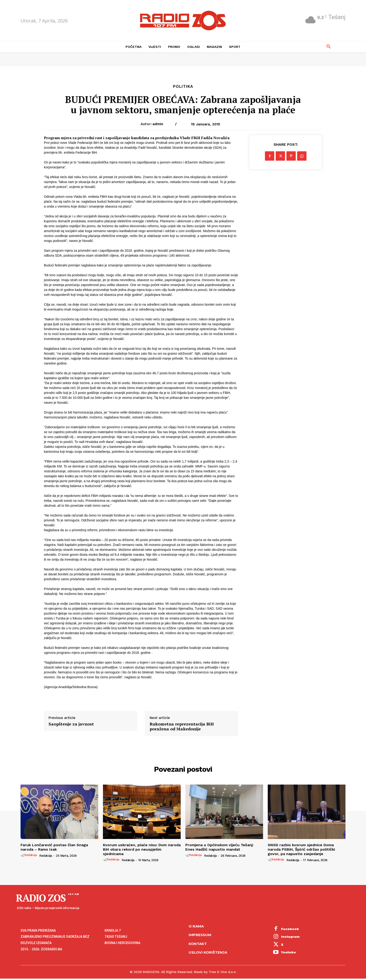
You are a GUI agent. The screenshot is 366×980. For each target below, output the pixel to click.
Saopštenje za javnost (71, 724)
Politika (183, 87)
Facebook (290, 929)
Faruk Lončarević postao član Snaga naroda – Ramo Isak (54, 847)
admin (158, 124)
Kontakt (198, 944)
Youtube (289, 952)
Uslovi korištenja (208, 952)
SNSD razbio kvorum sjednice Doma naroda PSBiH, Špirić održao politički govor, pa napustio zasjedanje (301, 849)
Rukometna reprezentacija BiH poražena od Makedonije (182, 727)
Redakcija (46, 856)
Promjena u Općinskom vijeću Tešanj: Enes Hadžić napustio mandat (219, 847)
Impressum (200, 935)
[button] (329, 47)
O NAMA (196, 926)
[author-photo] (30, 855)
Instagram (290, 937)
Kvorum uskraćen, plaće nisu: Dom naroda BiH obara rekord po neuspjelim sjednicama (142, 849)
